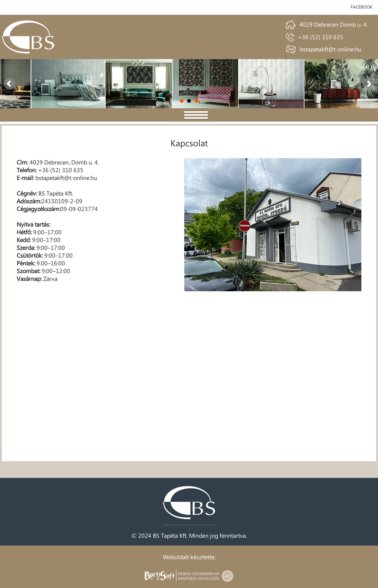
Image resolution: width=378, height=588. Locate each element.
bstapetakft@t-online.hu (331, 49)
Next (368, 84)
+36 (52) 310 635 (321, 37)
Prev (10, 84)
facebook (362, 7)
